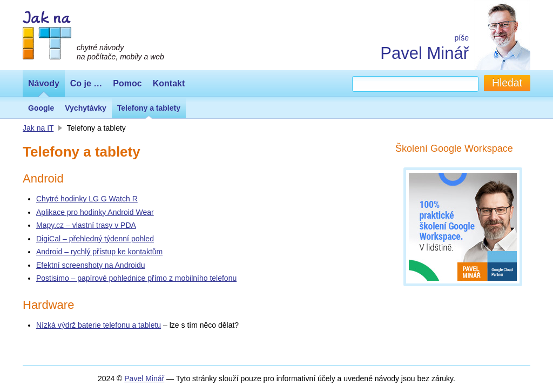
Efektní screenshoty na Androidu (91, 265)
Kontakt (169, 83)
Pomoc (127, 83)
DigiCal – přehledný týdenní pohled (95, 239)
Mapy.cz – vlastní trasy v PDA (86, 225)
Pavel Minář (424, 53)
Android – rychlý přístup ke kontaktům (99, 252)
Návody (44, 83)
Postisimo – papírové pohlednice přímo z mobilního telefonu (136, 278)
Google (41, 108)
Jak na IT (38, 128)
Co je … (86, 83)
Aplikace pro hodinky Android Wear (95, 212)
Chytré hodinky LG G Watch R (87, 199)
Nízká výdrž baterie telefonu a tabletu (99, 325)
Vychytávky (86, 108)
